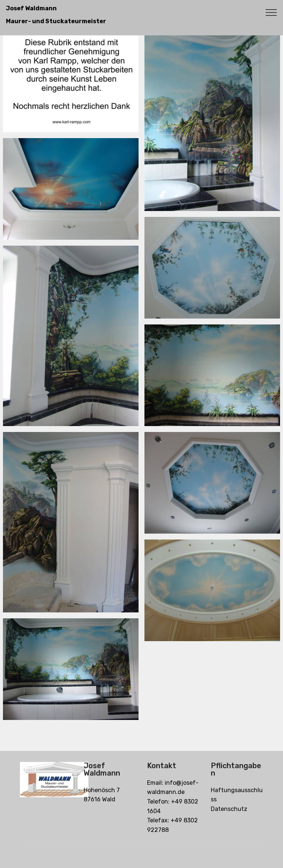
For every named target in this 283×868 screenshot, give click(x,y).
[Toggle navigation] (271, 12)
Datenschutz (229, 809)
